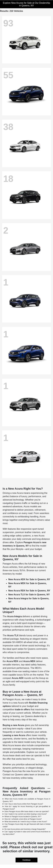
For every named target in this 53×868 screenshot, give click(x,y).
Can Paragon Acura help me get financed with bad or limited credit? (27, 825)
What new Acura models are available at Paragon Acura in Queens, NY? (27, 800)
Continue (26, 860)
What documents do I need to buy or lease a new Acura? (26, 822)
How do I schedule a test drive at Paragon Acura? (23, 819)
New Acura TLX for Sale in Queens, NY (29, 595)
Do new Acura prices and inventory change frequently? (25, 829)
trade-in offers (22, 709)
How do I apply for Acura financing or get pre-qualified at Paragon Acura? (27, 808)
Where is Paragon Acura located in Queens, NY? (23, 817)
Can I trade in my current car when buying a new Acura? (26, 814)
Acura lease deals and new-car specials (23, 755)
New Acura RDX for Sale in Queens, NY (29, 591)
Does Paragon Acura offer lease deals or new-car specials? (27, 811)
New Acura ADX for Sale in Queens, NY (29, 579)
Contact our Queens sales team (19, 775)
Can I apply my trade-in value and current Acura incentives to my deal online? (27, 833)
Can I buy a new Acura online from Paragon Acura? (24, 804)
